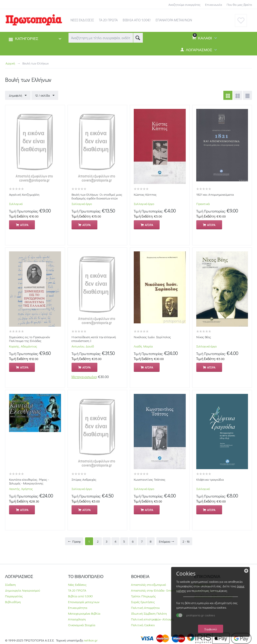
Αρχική (10, 63)
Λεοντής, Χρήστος (21, 489)
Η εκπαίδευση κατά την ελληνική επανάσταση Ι (94, 339)
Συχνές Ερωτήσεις (143, 602)
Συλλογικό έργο (82, 204)
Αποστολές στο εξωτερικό (148, 584)
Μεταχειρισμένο (84, 377)
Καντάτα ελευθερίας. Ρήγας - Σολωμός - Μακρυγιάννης (29, 481)
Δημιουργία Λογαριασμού (22, 590)
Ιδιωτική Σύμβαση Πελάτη (149, 613)
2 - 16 (186, 541)
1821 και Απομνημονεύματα (215, 194)
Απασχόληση (77, 619)
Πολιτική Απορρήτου (145, 607)
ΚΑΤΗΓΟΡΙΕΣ (27, 39)
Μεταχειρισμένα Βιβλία (84, 613)
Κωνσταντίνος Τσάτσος (150, 479)
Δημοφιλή (18, 96)
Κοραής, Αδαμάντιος (23, 346)
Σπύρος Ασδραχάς (84, 479)
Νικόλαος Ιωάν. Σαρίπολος (152, 337)
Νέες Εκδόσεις (77, 584)
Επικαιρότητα (78, 607)
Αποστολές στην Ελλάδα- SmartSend (157, 590)
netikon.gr (91, 640)
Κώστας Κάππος (145, 194)
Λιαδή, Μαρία (143, 346)
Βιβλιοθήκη (13, 602)
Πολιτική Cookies (143, 625)
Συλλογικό (16, 204)
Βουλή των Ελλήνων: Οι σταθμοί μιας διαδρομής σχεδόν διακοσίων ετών (97, 196)
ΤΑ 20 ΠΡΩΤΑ (77, 590)
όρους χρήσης (205, 586)
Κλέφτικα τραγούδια (210, 479)
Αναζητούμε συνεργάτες (184, 4)
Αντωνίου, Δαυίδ (83, 346)
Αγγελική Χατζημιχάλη (24, 194)
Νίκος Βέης (204, 337)
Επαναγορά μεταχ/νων (84, 602)
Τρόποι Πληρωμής (143, 596)
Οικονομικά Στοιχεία (82, 625)
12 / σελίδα (45, 96)
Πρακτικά (203, 204)
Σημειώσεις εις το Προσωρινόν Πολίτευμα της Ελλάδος (29, 339)
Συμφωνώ (213, 629)
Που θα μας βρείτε (239, 4)
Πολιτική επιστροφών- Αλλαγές (153, 619)
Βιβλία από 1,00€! (80, 596)
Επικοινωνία (214, 4)
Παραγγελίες (14, 596)
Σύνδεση (10, 584)
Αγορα (24, 225)
